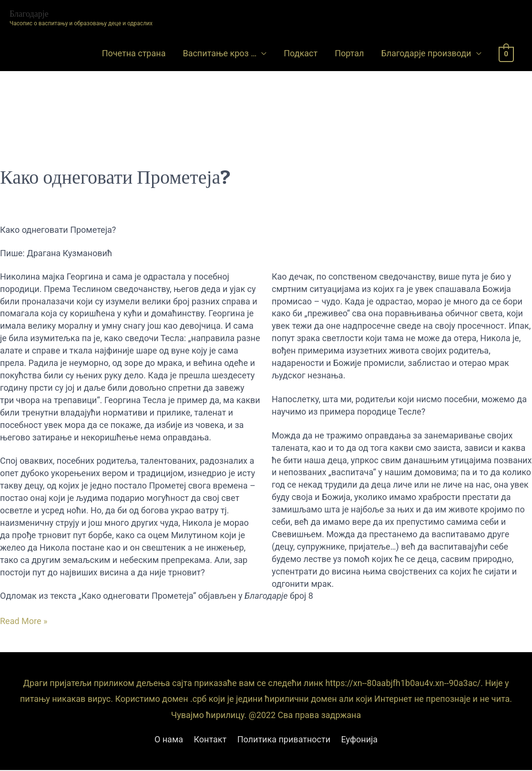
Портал (349, 53)
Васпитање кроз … (220, 53)
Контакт (210, 739)
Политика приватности (284, 739)
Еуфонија (360, 739)
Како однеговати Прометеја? (115, 177)
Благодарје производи (426, 53)
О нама (169, 739)
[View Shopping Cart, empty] (506, 54)
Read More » (24, 621)
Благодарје (29, 14)
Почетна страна (134, 53)
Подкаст (301, 53)
